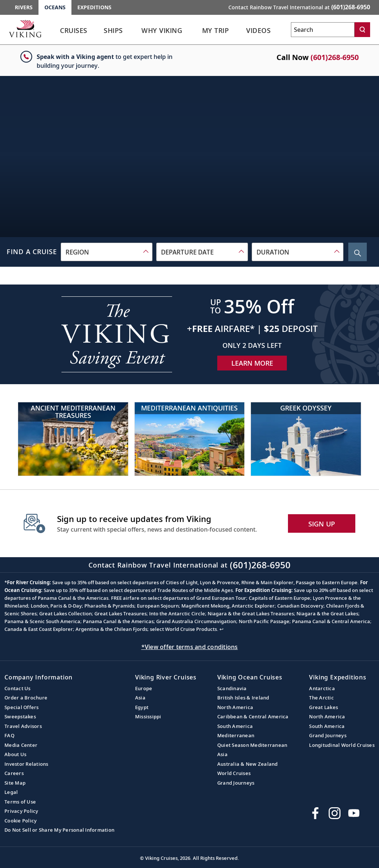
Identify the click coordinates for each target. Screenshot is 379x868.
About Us (15, 754)
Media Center (21, 745)
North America (235, 707)
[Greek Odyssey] (306, 439)
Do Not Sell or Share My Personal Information (59, 830)
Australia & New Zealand (248, 764)
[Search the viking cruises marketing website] (323, 30)
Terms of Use (20, 802)
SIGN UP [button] (322, 524)
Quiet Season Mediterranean (252, 745)
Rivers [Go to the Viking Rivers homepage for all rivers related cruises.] (24, 7)
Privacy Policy (21, 811)
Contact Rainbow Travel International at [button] (299, 7)
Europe (144, 688)
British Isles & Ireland (243, 698)
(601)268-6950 (335, 57)
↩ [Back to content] (222, 629)
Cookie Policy (21, 821)
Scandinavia (232, 688)
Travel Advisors (23, 726)
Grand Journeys (236, 783)
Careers (14, 773)
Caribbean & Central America (253, 716)
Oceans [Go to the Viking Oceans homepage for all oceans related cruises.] (55, 7)
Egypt (142, 707)
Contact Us (18, 688)
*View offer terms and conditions (190, 647)
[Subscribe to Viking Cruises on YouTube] (354, 813)
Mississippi (148, 716)
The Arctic (321, 698)
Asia (140, 698)
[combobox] (107, 252)
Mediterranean (236, 735)
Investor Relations (26, 764)
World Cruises (234, 773)
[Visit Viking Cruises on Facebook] (315, 813)
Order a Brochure (26, 698)
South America (235, 726)
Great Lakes (323, 707)
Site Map (15, 783)
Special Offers (22, 707)
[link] (74, 32)
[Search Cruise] (358, 252)
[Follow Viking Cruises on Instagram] (335, 813)
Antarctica (322, 688)
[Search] (362, 30)
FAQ (9, 735)
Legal (11, 792)
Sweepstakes (20, 716)
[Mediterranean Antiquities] (190, 439)
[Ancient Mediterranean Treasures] (73, 439)
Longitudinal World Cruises (342, 745)
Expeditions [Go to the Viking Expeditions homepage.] (94, 7)
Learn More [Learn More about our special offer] (252, 363)
